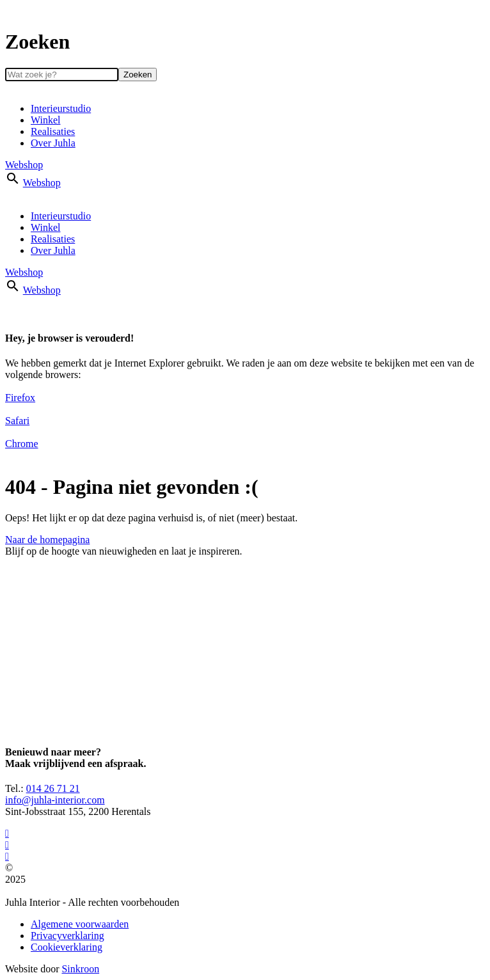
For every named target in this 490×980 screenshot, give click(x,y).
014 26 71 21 (53, 788)
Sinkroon (80, 969)
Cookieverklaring (67, 947)
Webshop (24, 165)
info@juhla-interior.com (55, 800)
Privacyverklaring (67, 936)
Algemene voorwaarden (80, 924)
